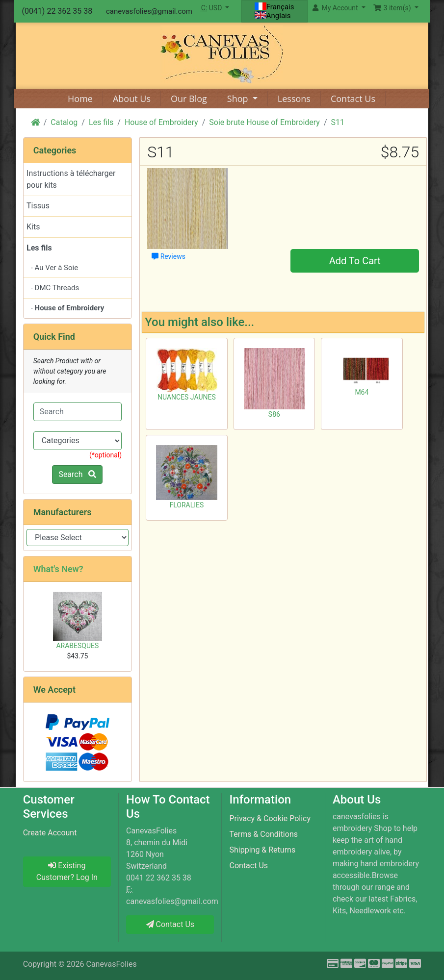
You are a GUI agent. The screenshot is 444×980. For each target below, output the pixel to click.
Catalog (64, 122)
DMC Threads (57, 288)
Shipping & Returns (262, 850)
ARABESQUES (77, 646)
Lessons (294, 99)
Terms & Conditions (263, 834)
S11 (338, 122)
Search (77, 474)
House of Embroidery (161, 122)
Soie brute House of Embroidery (264, 122)
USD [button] (212, 8)
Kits (33, 227)
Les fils (101, 122)
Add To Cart (355, 261)
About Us (132, 99)
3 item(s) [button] (393, 8)
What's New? (58, 569)
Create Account (50, 833)
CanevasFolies (111, 964)
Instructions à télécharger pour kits (71, 179)
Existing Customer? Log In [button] (67, 871)
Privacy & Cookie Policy (270, 818)
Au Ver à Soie (57, 268)
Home (80, 99)
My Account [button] (336, 8)
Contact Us (353, 99)
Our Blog (189, 99)
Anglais (273, 16)
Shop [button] (239, 99)
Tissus (38, 206)
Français (274, 7)
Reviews (169, 256)
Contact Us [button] (170, 924)
